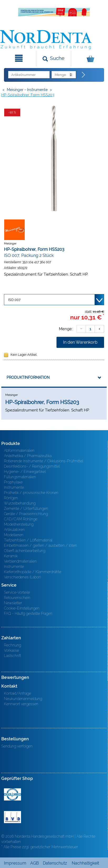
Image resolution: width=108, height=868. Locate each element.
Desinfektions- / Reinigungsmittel (32, 466)
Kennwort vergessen (21, 704)
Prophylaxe (13, 482)
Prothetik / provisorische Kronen (31, 493)
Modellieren (14, 535)
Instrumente (14, 487)
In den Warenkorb (80, 342)
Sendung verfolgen (17, 746)
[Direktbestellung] (84, 75)
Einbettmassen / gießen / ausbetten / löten (40, 545)
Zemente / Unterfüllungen (26, 509)
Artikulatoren (14, 530)
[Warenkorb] (89, 59)
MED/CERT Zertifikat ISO (12, 794)
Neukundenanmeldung (23, 699)
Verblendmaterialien (20, 561)
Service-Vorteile (17, 592)
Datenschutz (55, 863)
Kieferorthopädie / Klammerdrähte (33, 572)
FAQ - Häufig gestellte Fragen (28, 613)
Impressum (15, 863)
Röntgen (11, 498)
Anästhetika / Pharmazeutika (28, 456)
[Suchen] (53, 59)
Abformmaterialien (19, 450)
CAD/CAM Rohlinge (21, 519)
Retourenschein (17, 598)
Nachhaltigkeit (85, 863)
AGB (35, 863)
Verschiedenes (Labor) (22, 577)
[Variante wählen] (54, 300)
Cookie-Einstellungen (22, 608)
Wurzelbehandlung (20, 503)
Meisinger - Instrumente (27, 90)
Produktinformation (28, 377)
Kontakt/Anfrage (17, 693)
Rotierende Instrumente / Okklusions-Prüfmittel (43, 461)
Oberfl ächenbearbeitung (25, 551)
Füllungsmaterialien (20, 477)
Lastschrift (12, 656)
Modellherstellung (19, 524)
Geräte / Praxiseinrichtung (26, 514)
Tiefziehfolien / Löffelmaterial (28, 540)
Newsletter (13, 603)
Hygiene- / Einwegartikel (25, 472)
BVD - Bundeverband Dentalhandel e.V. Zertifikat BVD (12, 817)
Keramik (11, 556)
